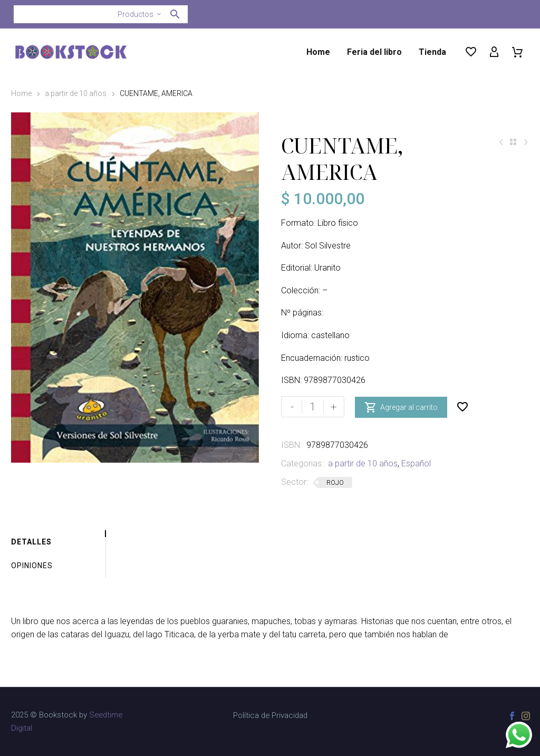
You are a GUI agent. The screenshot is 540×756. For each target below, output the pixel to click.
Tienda (432, 52)
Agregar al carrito (401, 407)
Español (416, 463)
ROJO (335, 482)
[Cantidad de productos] (313, 407)
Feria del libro (374, 52)
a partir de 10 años (76, 93)
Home (318, 52)
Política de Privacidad (270, 716)
